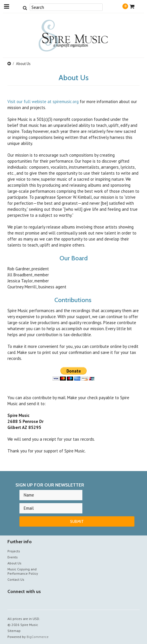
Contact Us (16, 579)
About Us (14, 563)
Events (13, 557)
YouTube (21, 602)
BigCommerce (38, 637)
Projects (14, 551)
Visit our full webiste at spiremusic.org (43, 102)
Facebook (11, 602)
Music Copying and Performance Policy (23, 571)
